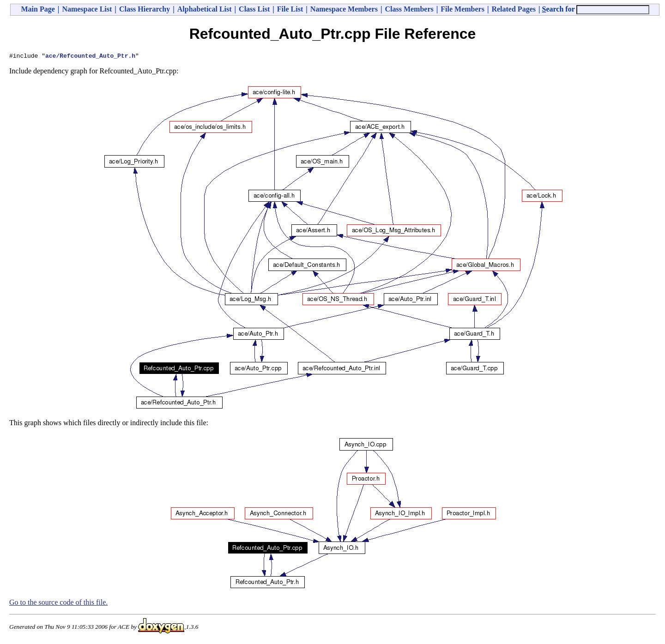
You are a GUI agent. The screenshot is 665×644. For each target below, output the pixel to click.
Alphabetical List (205, 9)
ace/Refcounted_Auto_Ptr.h (90, 57)
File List (290, 9)
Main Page (38, 9)
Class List (254, 9)
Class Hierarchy (145, 9)
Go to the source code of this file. (58, 604)
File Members (462, 9)
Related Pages (514, 9)
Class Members (409, 9)
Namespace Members (344, 9)
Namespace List (87, 9)
